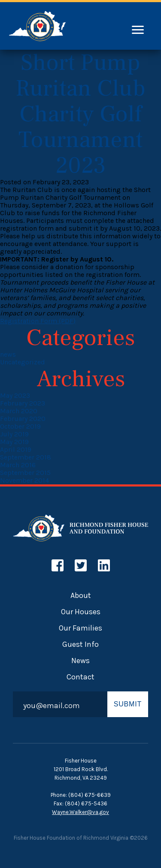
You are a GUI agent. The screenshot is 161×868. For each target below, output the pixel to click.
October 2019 (20, 426)
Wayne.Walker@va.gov (80, 812)
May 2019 (14, 442)
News (80, 661)
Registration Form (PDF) (38, 321)
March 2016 (18, 465)
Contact (80, 677)
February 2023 (23, 403)
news (8, 354)
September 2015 (25, 473)
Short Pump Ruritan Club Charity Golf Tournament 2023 (80, 114)
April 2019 (16, 449)
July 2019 (14, 434)
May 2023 (15, 395)
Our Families (80, 628)
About (81, 595)
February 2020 (23, 419)
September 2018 (26, 457)
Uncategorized (23, 362)
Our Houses (81, 612)
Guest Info (80, 644)
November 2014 (24, 480)
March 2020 (19, 411)
